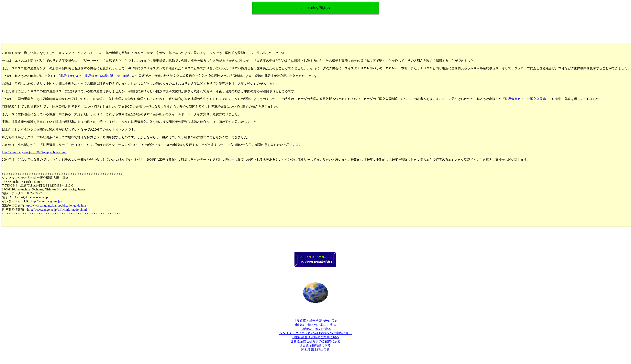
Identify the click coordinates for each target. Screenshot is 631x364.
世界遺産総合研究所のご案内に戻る (315, 341)
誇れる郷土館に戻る (315, 350)
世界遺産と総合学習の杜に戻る (315, 321)
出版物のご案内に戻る (315, 329)
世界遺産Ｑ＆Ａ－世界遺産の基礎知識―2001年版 (95, 76)
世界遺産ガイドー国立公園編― (527, 99)
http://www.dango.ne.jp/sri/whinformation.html (57, 210)
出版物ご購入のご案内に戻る (315, 325)
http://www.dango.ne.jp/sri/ (48, 201)
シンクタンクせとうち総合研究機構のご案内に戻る (315, 333)
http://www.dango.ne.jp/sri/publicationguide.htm (55, 205)
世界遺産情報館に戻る (315, 345)
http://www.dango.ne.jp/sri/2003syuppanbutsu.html (34, 152)
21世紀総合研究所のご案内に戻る (315, 337)
